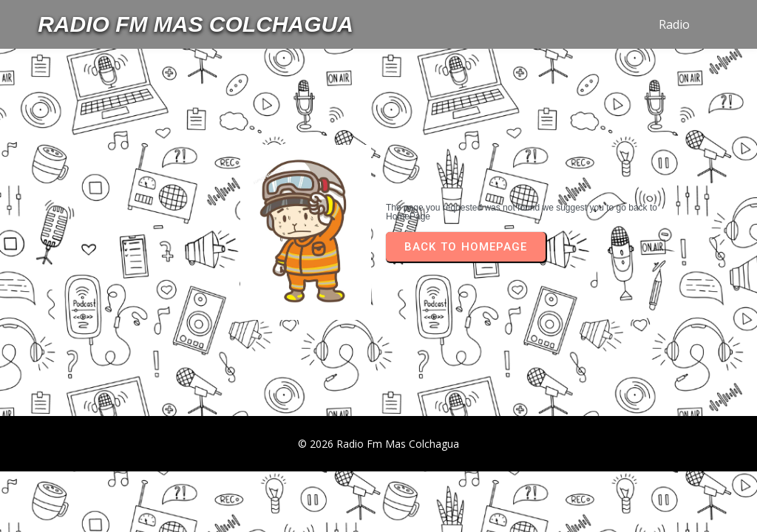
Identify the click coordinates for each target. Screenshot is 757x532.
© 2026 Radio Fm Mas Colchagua (378, 444)
